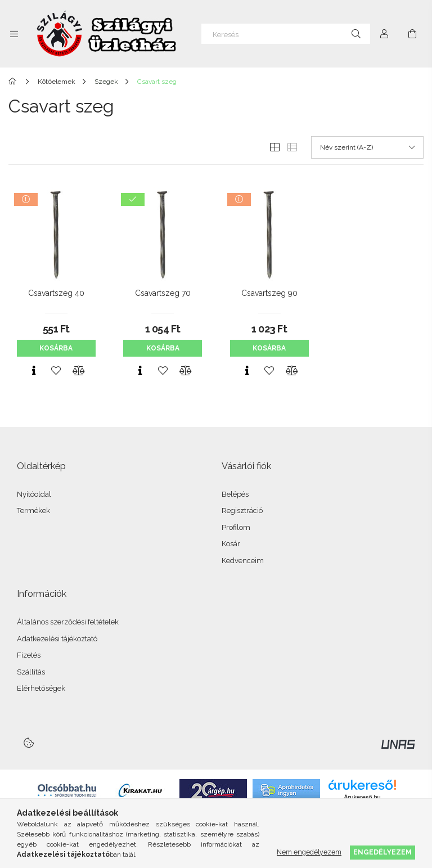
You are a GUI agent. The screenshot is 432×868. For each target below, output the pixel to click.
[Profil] (384, 34)
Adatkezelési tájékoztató (57, 639)
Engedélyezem (382, 852)
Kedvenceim (243, 561)
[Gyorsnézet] (34, 371)
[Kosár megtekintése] (412, 34)
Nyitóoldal (34, 494)
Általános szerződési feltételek (68, 622)
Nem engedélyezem (309, 852)
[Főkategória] (14, 82)
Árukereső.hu (362, 797)
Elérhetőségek (41, 688)
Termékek (33, 511)
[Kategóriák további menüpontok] (14, 34)
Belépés (235, 494)
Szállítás (31, 672)
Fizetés (29, 655)
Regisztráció (242, 511)
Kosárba (56, 348)
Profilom (236, 527)
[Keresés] (286, 34)
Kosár (231, 544)
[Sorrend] (367, 147)
